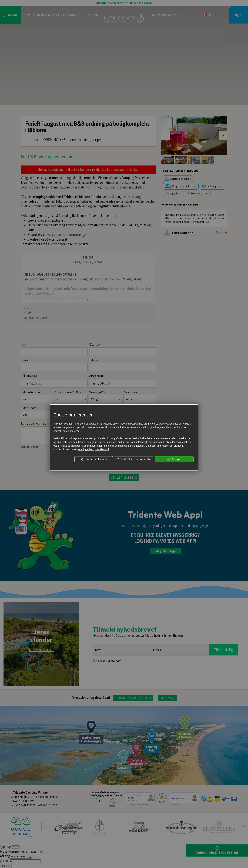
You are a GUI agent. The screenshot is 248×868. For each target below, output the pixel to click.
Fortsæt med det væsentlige (134, 459)
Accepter (174, 459)
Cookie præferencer (94, 459)
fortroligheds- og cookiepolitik (94, 449)
